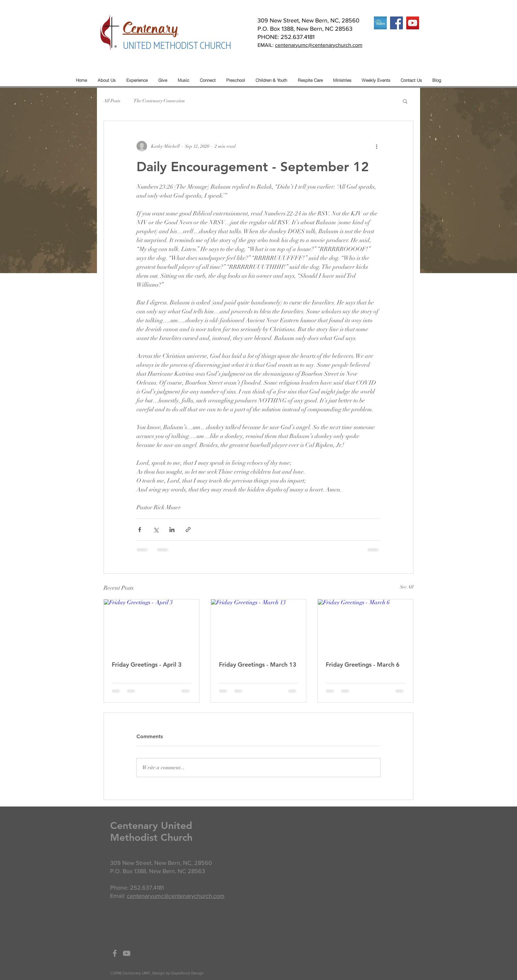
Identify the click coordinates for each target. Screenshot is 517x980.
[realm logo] (380, 23)
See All (407, 587)
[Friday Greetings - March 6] (365, 626)
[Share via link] (188, 530)
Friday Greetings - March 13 (258, 664)
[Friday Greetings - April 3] (152, 626)
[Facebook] (396, 23)
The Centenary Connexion (159, 101)
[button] (405, 101)
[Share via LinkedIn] (172, 530)
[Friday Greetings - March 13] (259, 626)
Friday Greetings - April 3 (147, 664)
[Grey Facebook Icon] (115, 953)
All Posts (112, 101)
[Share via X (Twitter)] (156, 530)
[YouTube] (413, 23)
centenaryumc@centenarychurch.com (319, 45)
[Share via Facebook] (140, 530)
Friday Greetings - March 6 (363, 664)
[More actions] (377, 146)
